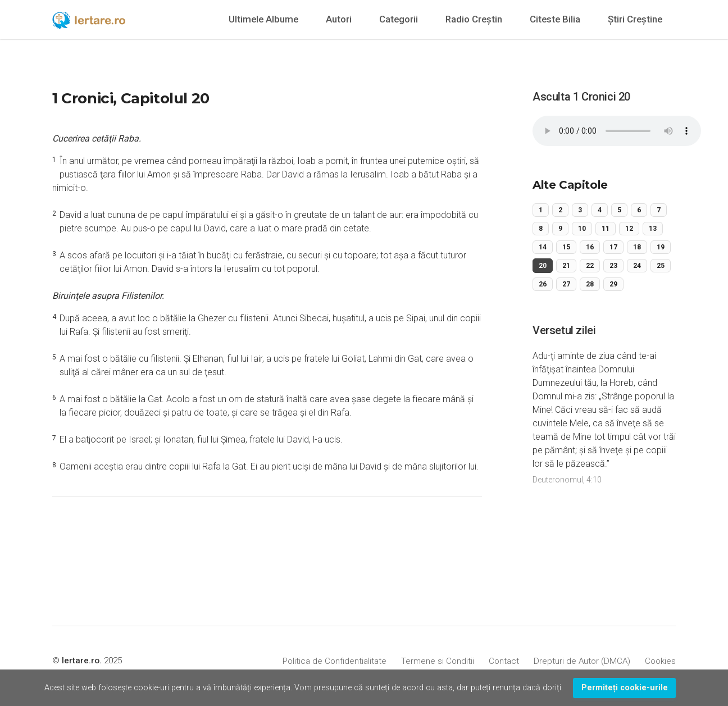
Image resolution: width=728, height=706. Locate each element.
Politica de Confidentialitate (335, 661)
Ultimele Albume (263, 19)
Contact (504, 661)
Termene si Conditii (438, 661)
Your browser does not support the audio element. (617, 131)
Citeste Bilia (555, 19)
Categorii (399, 19)
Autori (339, 19)
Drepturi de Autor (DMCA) (582, 661)
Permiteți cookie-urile (625, 688)
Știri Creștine (635, 19)
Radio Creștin (474, 19)
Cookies (660, 661)
